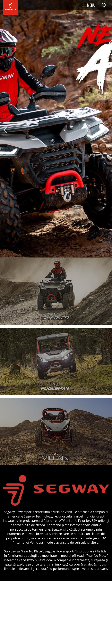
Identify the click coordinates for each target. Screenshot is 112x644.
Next (107, 129)
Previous (5, 129)
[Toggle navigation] (88, 5)
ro (104, 5)
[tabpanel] (56, 129)
